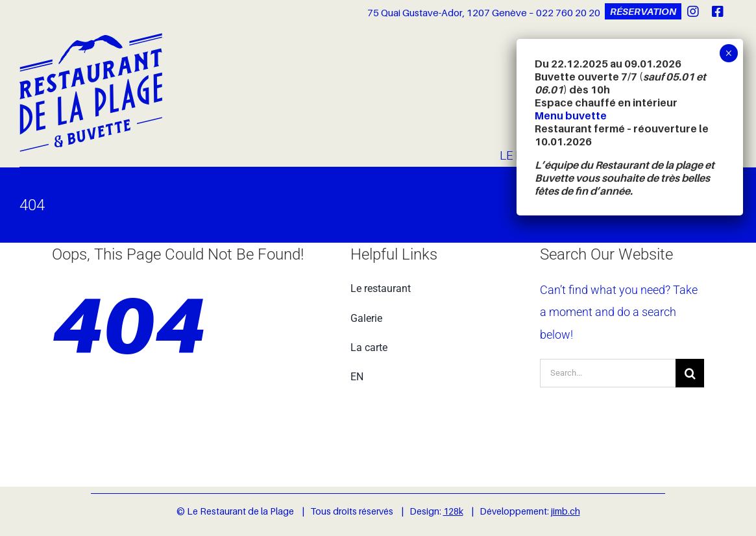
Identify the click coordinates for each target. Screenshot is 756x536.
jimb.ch (566, 511)
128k (453, 511)
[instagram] (693, 12)
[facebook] (718, 12)
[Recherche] (690, 373)
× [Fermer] (728, 53)
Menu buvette (571, 116)
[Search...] (608, 373)
